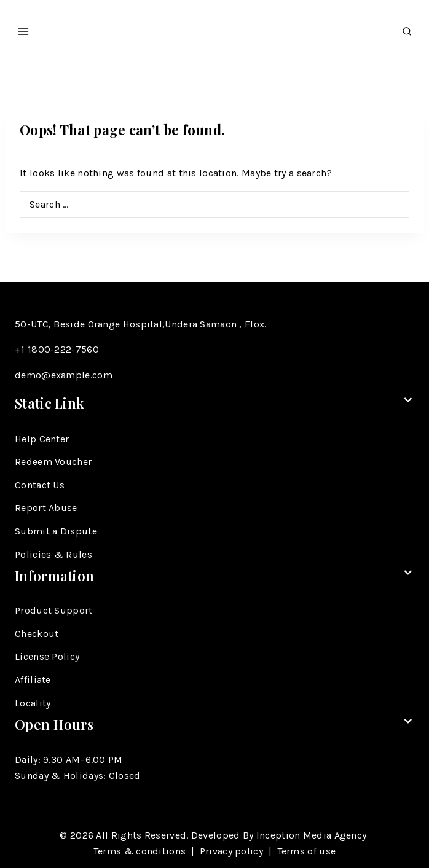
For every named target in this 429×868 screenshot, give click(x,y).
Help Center (42, 439)
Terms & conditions (140, 851)
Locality (33, 703)
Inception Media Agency (313, 835)
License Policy (47, 656)
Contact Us (40, 485)
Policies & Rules (53, 554)
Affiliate (33, 680)
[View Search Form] (407, 28)
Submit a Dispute (56, 531)
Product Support (54, 610)
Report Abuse (46, 508)
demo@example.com (64, 375)
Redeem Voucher (53, 462)
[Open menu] (24, 28)
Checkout (37, 634)
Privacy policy (231, 851)
